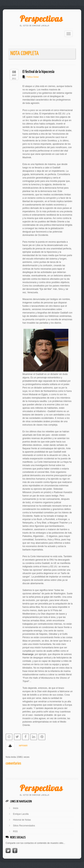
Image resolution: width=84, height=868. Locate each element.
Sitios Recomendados (24, 826)
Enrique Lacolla (21, 814)
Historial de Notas (22, 820)
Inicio (16, 808)
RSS (15, 831)
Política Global (32, 77)
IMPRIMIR (23, 746)
